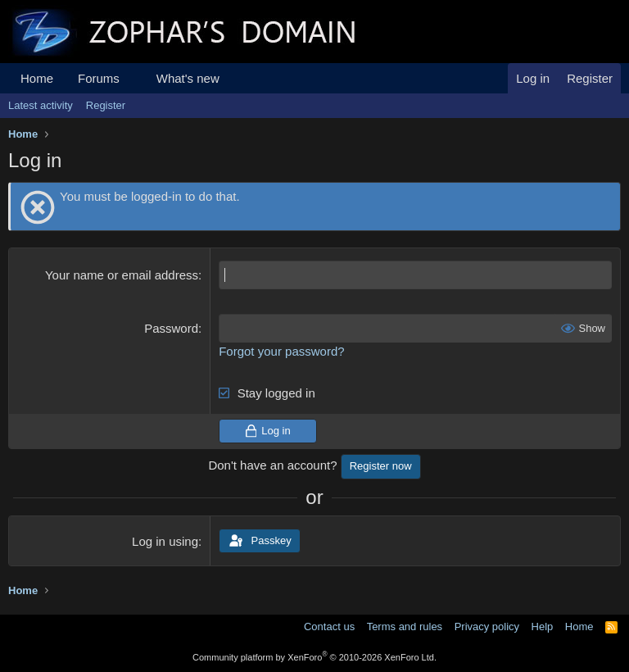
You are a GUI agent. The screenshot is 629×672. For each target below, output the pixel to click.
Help (543, 627)
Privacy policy (487, 627)
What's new (188, 78)
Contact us (329, 627)
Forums (99, 78)
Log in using (165, 541)
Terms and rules (405, 627)
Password (171, 328)
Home (37, 78)
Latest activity (41, 105)
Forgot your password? (281, 351)
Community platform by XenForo (314, 657)
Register (106, 105)
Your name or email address (122, 275)
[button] (133, 78)
